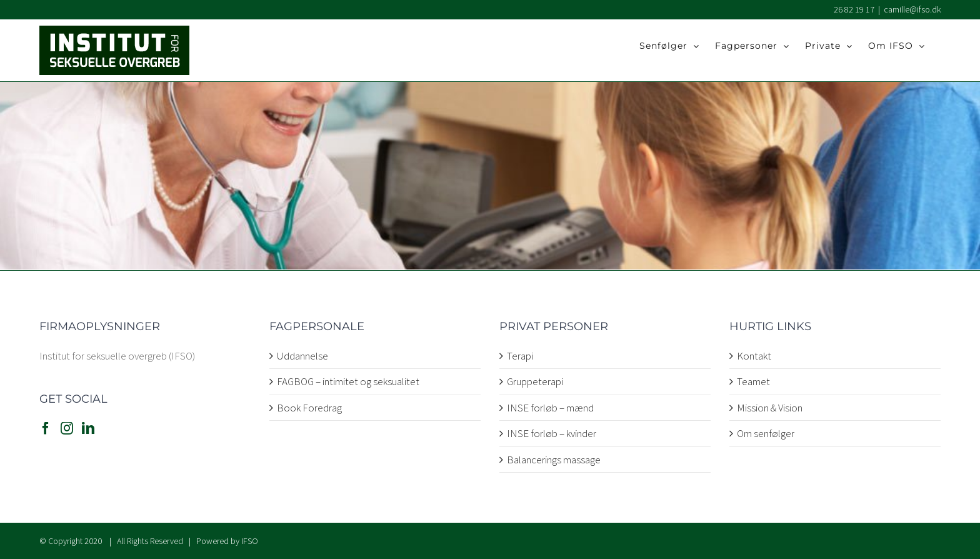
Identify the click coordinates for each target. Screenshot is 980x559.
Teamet (753, 381)
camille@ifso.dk (912, 9)
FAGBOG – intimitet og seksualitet (348, 381)
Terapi (520, 356)
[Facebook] (46, 428)
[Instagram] (67, 428)
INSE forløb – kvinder (552, 433)
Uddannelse (302, 356)
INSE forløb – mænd (550, 408)
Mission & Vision (770, 408)
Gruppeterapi (535, 381)
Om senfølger (766, 433)
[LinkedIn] (88, 428)
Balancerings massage (554, 460)
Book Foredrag (309, 408)
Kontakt (754, 356)
